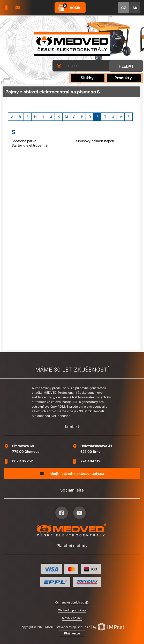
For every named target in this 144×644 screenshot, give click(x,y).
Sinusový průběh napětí (95, 141)
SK (135, 8)
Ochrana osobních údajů (72, 602)
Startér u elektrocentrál (30, 145)
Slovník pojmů (72, 618)
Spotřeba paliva (24, 141)
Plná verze (72, 633)
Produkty (123, 78)
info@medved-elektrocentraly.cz (72, 473)
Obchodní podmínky (72, 610)
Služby (87, 78)
